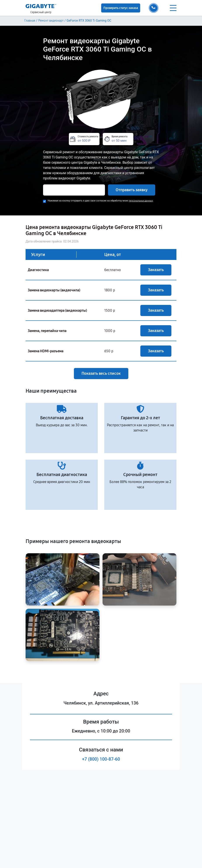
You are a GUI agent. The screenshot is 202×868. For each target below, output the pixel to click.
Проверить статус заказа (121, 8)
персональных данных (141, 201)
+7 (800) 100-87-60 (101, 759)
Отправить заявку (132, 190)
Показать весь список (101, 373)
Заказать (156, 270)
